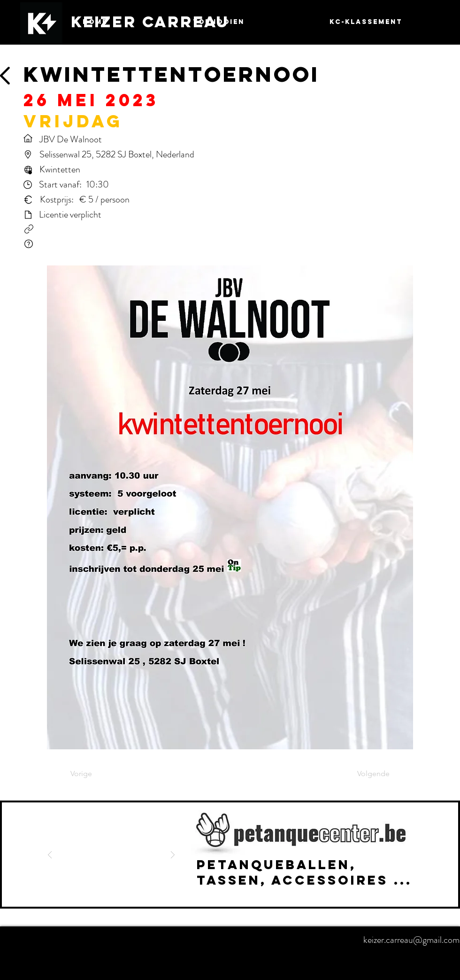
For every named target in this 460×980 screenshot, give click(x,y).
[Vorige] (101, 774)
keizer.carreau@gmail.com (411, 940)
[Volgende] (366, 774)
